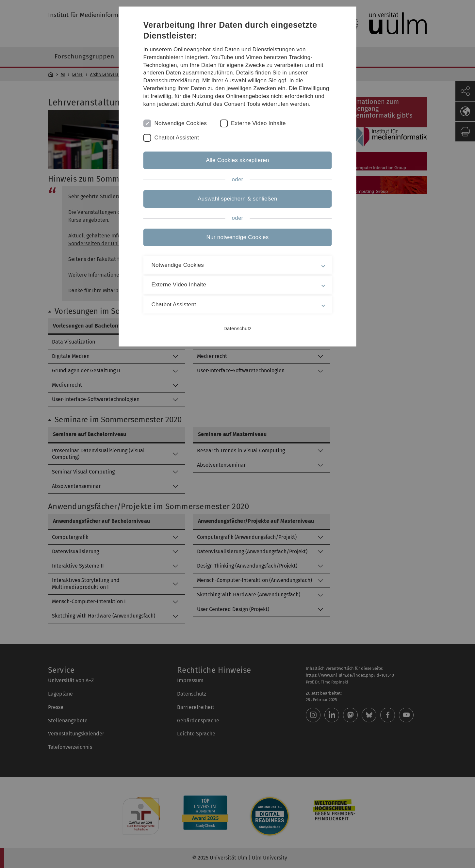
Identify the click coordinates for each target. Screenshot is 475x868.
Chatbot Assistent (177, 138)
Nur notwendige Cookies (238, 237)
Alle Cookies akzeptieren (237, 160)
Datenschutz (237, 328)
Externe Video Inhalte (258, 123)
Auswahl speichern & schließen (237, 199)
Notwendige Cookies (181, 123)
